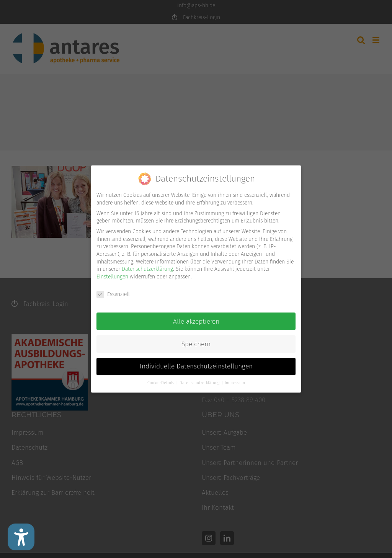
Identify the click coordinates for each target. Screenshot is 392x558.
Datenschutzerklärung (147, 269)
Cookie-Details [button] (161, 383)
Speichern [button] (196, 344)
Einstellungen (112, 277)
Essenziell (113, 294)
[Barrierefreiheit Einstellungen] (21, 537)
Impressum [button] (235, 383)
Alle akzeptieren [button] (196, 322)
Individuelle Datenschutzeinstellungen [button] (196, 366)
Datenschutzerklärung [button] (200, 383)
